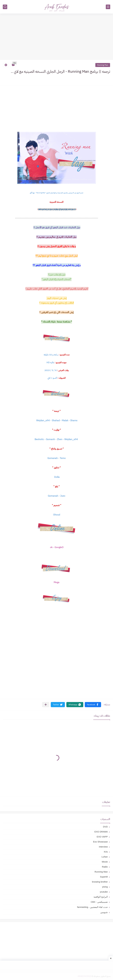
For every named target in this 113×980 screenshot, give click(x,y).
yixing (105, 887)
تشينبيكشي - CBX (99, 902)
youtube (104, 892)
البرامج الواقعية (101, 897)
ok (52, 547)
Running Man (103, 65)
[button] (93, 705)
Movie (105, 862)
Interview (103, 847)
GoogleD (59, 547)
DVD (105, 827)
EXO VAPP (102, 837)
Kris (106, 852)
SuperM (104, 877)
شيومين (104, 912)
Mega (57, 582)
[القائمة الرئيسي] (108, 7)
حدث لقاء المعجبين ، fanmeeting (92, 907)
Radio (105, 867)
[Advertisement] (56, 37)
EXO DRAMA (101, 832)
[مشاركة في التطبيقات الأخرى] (46, 705)
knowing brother (100, 882)
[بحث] (5, 7)
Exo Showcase (100, 842)
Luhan (105, 857)
